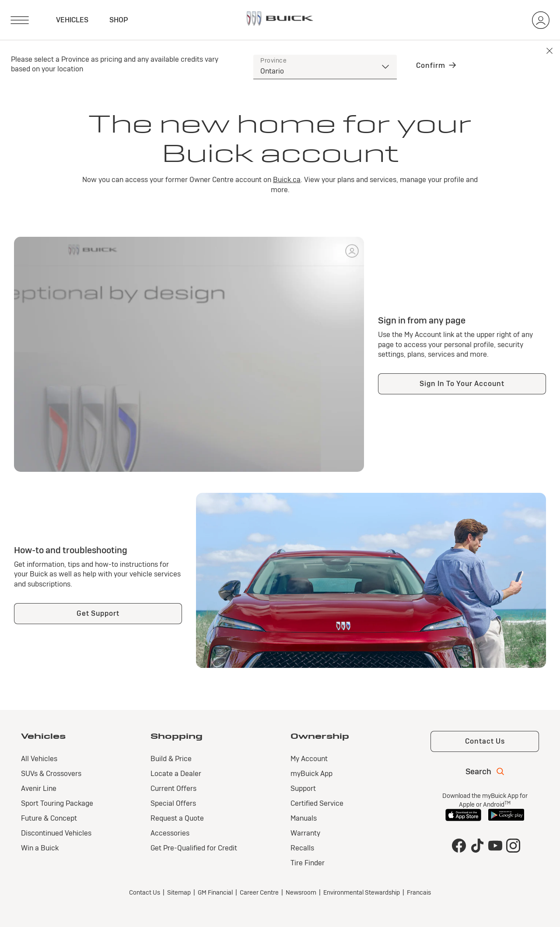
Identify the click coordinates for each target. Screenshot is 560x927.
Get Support (98, 613)
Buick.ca (287, 180)
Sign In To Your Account (462, 384)
